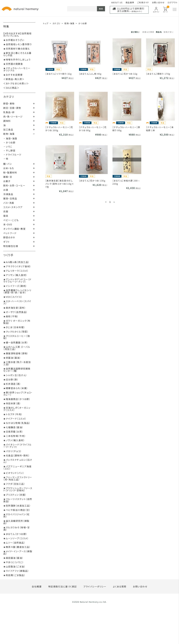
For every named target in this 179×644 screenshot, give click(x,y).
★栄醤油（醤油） (12, 358)
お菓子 (7, 181)
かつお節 (83, 23)
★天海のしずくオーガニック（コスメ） (17, 409)
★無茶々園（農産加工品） (17, 547)
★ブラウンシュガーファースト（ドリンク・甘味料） (18, 489)
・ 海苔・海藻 (10, 138)
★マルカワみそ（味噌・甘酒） (16, 528)
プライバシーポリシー (95, 586)
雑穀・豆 (8, 177)
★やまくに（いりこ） (13, 562)
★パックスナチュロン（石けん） (18, 461)
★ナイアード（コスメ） (15, 419)
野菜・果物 (9, 104)
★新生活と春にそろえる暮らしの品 (17, 54)
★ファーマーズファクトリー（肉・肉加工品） (18, 478)
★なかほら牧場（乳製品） (17, 423)
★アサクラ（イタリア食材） (17, 266)
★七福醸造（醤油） (13, 427)
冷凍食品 (8, 194)
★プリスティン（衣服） (15, 495)
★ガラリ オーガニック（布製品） (17, 322)
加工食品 (8, 129)
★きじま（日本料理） (14, 327)
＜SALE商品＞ (11, 88)
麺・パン (8, 164)
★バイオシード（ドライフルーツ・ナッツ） (17, 446)
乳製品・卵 (9, 112)
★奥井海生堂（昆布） (15, 308)
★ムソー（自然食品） (14, 543)
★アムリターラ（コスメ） (16, 271)
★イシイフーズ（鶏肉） (15, 286)
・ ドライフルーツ (13, 155)
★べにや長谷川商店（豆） (17, 510)
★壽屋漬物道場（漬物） (16, 353)
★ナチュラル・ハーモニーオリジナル (17, 69)
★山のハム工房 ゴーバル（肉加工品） (17, 348)
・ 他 (6, 159)
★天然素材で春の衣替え (17, 49)
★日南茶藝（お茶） (13, 432)
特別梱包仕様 (11, 246)
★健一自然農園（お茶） (16, 342)
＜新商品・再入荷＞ (14, 79)
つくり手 (8, 255)
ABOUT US (117, 2)
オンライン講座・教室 (14, 229)
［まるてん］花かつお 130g (92, 181)
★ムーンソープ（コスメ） (16, 538)
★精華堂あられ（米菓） (16, 388)
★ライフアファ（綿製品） (16, 571)
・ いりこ (8, 146)
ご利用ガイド (143, 2)
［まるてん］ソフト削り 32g (59, 74)
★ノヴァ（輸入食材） (14, 440)
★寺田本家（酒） (12, 403)
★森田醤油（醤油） (13, 558)
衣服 (6, 211)
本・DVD (8, 224)
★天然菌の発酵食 (13, 64)
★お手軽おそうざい (14, 40)
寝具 (6, 216)
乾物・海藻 (9, 134)
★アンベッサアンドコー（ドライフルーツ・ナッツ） (17, 280)
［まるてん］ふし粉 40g (90, 74)
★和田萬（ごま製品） (14, 575)
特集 (6, 26)
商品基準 (130, 2)
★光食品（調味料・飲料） (16, 455)
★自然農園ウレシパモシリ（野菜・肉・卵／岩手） (17, 291)
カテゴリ (9, 97)
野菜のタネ (9, 237)
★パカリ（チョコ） (13, 451)
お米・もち (9, 168)
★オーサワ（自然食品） (15, 312)
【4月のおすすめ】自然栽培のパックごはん (17, 34)
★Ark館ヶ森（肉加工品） (16, 262)
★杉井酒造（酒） (12, 384)
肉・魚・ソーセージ (13, 116)
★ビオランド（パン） (14, 473)
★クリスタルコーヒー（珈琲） (17, 337)
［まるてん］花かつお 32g (125, 74)
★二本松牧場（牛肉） (15, 436)
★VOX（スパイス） (13, 297)
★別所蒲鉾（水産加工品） (17, 506)
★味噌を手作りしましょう (17, 59)
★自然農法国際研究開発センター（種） (17, 370)
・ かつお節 (10, 142)
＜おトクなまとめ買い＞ (16, 83)
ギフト (7, 242)
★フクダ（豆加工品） (14, 484)
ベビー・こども (11, 220)
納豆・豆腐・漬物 (12, 108)
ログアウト (173, 2)
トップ (46, 23)
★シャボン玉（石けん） (15, 375)
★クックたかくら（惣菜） (16, 332)
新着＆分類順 (148, 32)
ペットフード (10, 233)
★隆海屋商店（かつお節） (17, 399)
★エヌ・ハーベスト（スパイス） (17, 302)
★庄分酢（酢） (11, 379)
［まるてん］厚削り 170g (158, 74)
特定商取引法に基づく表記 (63, 586)
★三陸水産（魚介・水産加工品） (17, 363)
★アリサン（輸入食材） (15, 275)
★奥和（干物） (11, 316)
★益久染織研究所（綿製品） (16, 522)
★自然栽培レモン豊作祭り (17, 44)
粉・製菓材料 (10, 172)
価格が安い (168, 32)
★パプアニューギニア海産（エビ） (17, 467)
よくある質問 (120, 586)
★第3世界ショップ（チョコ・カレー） (18, 394)
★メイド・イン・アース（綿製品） (18, 552)
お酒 (6, 190)
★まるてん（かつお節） (15, 534)
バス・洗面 (9, 203)
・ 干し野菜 (10, 151)
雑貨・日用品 (10, 198)
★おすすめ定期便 (13, 75)
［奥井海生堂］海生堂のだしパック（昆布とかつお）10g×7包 (60, 184)
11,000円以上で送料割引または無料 (131, 10)
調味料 (7, 121)
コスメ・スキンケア (13, 207)
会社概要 (37, 586)
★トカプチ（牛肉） (13, 414)
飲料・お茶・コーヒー (14, 185)
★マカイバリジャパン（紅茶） (16, 515)
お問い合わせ (158, 2)
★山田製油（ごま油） (14, 566)
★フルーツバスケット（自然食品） (18, 500)
